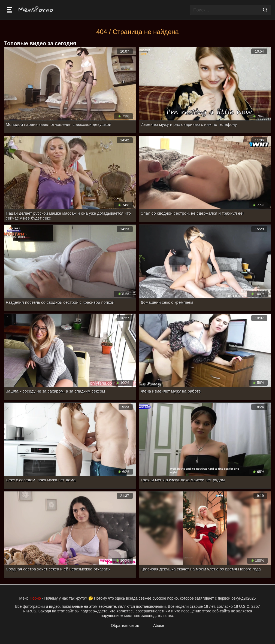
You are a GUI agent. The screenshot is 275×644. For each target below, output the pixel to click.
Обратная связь (125, 625)
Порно (35, 598)
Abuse (159, 625)
